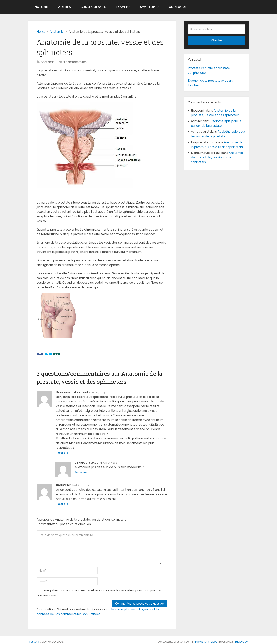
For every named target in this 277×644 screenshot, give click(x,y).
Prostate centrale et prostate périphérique (209, 70)
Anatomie (41, 7)
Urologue (178, 7)
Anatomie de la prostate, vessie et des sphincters (217, 157)
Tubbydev (241, 642)
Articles (198, 642)
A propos (211, 642)
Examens (123, 7)
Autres (65, 7)
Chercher (217, 40)
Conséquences (93, 7)
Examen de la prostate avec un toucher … (210, 83)
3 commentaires (75, 62)
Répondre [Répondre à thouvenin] (62, 504)
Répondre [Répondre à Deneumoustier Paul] (62, 453)
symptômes (150, 7)
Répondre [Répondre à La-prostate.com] (81, 472)
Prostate (33, 642)
